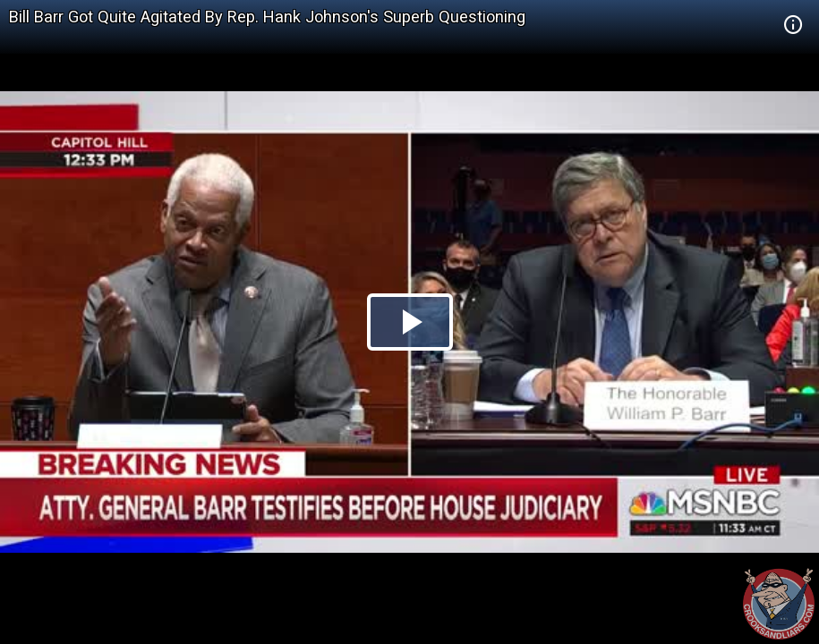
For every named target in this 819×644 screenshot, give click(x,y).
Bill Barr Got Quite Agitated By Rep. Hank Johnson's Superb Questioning (267, 17)
